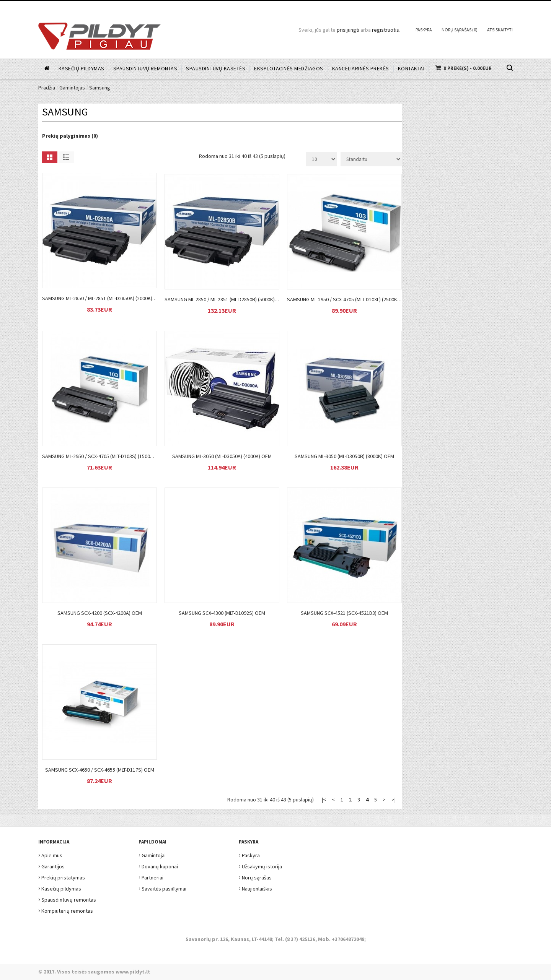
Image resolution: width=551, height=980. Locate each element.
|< (324, 800)
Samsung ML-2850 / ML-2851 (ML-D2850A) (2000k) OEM (103, 298)
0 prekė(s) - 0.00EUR (468, 68)
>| (394, 800)
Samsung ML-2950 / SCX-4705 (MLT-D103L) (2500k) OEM (349, 299)
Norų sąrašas (255, 877)
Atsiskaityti (500, 30)
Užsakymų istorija (260, 865)
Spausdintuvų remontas (67, 899)
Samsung (100, 88)
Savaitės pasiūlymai (162, 888)
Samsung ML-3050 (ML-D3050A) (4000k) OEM (222, 456)
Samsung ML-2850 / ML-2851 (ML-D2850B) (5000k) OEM (225, 299)
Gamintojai (152, 854)
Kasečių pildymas (60, 888)
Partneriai (151, 877)
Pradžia (47, 88)
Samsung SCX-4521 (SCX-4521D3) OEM (344, 613)
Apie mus (50, 854)
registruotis (386, 30)
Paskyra (424, 30)
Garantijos (51, 865)
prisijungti (348, 30)
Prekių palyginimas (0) (70, 136)
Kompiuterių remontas (66, 910)
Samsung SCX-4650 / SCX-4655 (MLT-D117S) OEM (100, 770)
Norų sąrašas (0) (460, 30)
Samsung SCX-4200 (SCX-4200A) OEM (100, 613)
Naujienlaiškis (255, 888)
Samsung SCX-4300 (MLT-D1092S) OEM (222, 613)
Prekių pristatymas (62, 877)
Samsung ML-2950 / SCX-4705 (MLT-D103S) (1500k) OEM (104, 456)
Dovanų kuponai (158, 865)
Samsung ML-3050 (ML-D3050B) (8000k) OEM (344, 456)
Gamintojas (72, 88)
